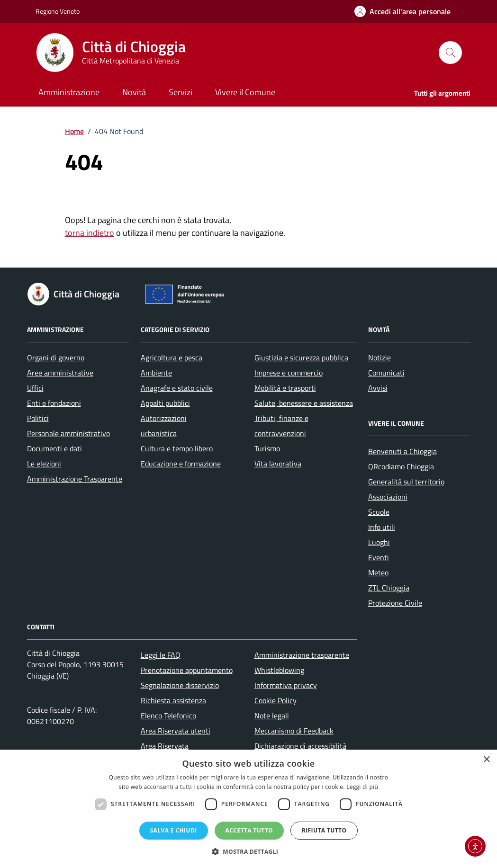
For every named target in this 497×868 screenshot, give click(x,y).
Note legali (272, 716)
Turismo (267, 448)
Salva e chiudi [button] (174, 830)
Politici (38, 418)
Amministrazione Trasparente (75, 479)
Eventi (379, 557)
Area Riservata (165, 746)
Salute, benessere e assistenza (304, 403)
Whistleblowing (279, 670)
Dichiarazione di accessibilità (300, 746)
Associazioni (388, 497)
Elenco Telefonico (168, 716)
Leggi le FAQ (161, 655)
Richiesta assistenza (173, 700)
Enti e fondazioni (54, 403)
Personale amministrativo (68, 433)
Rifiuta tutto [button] (324, 830)
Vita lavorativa (278, 464)
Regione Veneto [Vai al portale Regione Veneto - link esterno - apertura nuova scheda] (58, 11)
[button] (249, 852)
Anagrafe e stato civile (177, 388)
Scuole (379, 512)
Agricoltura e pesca (172, 358)
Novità (134, 92)
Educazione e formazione (181, 464)
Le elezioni (44, 464)
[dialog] (248, 809)
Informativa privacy (286, 685)
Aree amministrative (60, 373)
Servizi (181, 92)
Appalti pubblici (165, 403)
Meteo (378, 573)
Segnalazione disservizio (180, 685)
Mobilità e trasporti (285, 388)
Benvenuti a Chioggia (402, 451)
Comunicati (386, 373)
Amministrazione (69, 92)
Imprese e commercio (289, 373)
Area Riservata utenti (176, 731)
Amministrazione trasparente (302, 655)
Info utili (382, 527)
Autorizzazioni (164, 418)
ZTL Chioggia (389, 588)
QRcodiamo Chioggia (401, 466)
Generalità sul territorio (406, 482)
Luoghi (379, 542)
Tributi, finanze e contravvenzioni (281, 426)
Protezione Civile (395, 603)
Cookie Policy (276, 700)
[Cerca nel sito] (450, 53)
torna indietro (90, 233)
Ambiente (156, 373)
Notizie (380, 358)
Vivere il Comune (245, 92)
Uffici (35, 388)
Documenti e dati (54, 448)
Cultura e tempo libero (177, 448)
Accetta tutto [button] (249, 830)
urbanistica (159, 433)
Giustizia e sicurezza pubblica (301, 358)
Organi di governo (56, 358)
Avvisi (378, 388)
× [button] (486, 760)
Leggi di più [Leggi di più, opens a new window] (362, 787)
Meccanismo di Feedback (294, 731)
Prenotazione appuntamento (187, 670)
